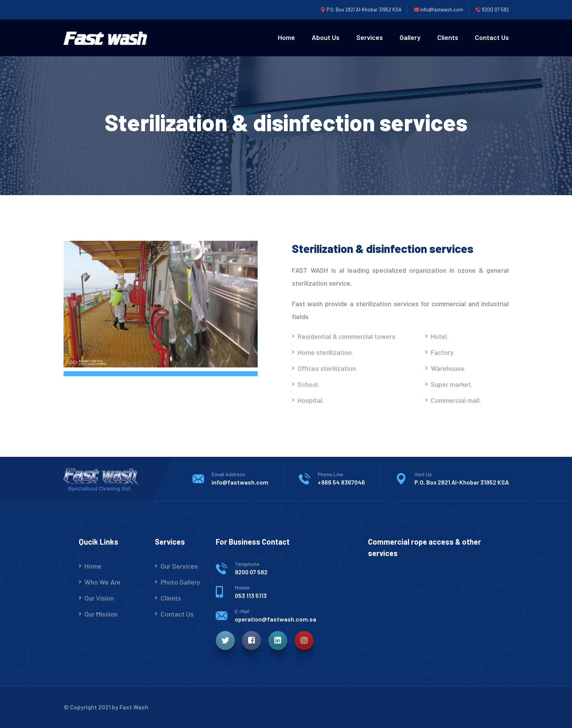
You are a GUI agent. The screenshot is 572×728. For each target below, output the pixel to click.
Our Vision (99, 598)
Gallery (410, 37)
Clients (448, 37)
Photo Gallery (180, 582)
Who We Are (103, 582)
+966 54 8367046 (341, 482)
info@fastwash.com (240, 482)
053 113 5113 (251, 595)
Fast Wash (134, 707)
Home (286, 37)
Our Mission (101, 614)
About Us (326, 37)
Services (370, 37)
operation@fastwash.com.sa (276, 619)
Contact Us (492, 37)
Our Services (179, 566)
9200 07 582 (251, 572)
